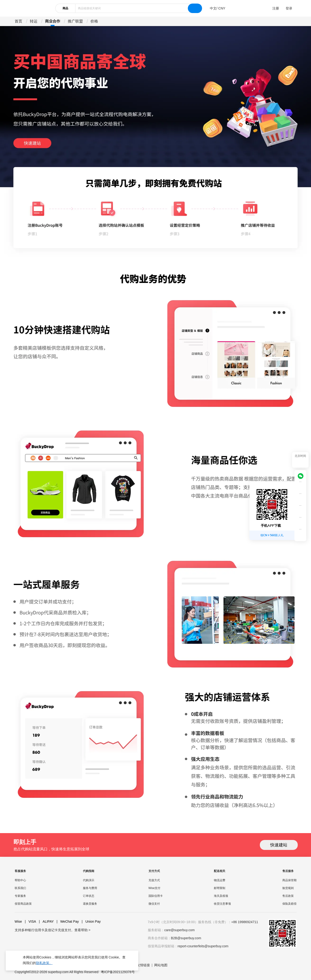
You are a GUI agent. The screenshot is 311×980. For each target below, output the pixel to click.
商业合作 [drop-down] (53, 21)
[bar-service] (300, 512)
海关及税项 (221, 896)
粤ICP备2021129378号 (118, 972)
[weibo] (52, 939)
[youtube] (29, 939)
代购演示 (89, 880)
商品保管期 (289, 880)
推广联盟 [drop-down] (75, 21)
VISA (31, 922)
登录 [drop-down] (289, 8)
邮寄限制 (220, 888)
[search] (195, 8)
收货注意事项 (222, 904)
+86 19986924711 (245, 922)
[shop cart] (300, 500)
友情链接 (143, 965)
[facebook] (18, 939)
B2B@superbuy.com (186, 938)
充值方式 (154, 880)
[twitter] (41, 939)
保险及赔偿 (289, 904)
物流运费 (220, 880)
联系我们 (20, 888)
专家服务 (20, 896)
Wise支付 (155, 888)
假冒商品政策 (23, 904)
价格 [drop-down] (94, 21)
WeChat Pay (68, 922)
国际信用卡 (156, 896)
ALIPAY (46, 922)
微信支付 (154, 904)
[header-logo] (32, 8)
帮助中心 (20, 880)
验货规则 (288, 888)
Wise (18, 921)
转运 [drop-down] (34, 21)
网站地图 (161, 965)
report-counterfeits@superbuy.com (203, 946)
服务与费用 (90, 888)
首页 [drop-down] (18, 21)
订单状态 (89, 896)
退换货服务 (90, 904)
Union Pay (91, 922)
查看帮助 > (82, 930)
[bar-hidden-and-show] (300, 535)
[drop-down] (218, 8)
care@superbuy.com (180, 930)
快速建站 (279, 845)
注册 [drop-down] (276, 8)
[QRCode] (300, 488)
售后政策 (288, 896)
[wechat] (302, 476)
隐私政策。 (44, 963)
